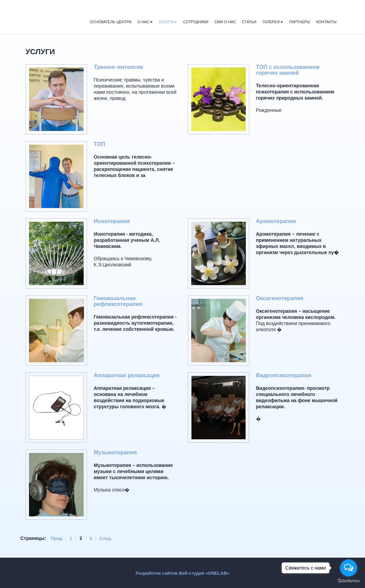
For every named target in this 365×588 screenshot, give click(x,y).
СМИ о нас (225, 22)
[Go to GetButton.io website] (349, 581)
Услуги (168, 22)
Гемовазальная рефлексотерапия (120, 301)
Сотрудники (196, 22)
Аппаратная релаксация (129, 375)
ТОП (100, 144)
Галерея (273, 22)
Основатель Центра (111, 22)
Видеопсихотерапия (285, 375)
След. (108, 538)
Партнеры (300, 22)
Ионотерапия (113, 221)
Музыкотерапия (117, 452)
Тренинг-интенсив (120, 67)
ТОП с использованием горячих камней (290, 70)
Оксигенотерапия (281, 298)
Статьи (249, 22)
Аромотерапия (277, 221)
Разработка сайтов (155, 573)
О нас (145, 22)
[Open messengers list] (349, 568)
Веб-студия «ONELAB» (206, 573)
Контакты (326, 22)
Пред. (58, 538)
